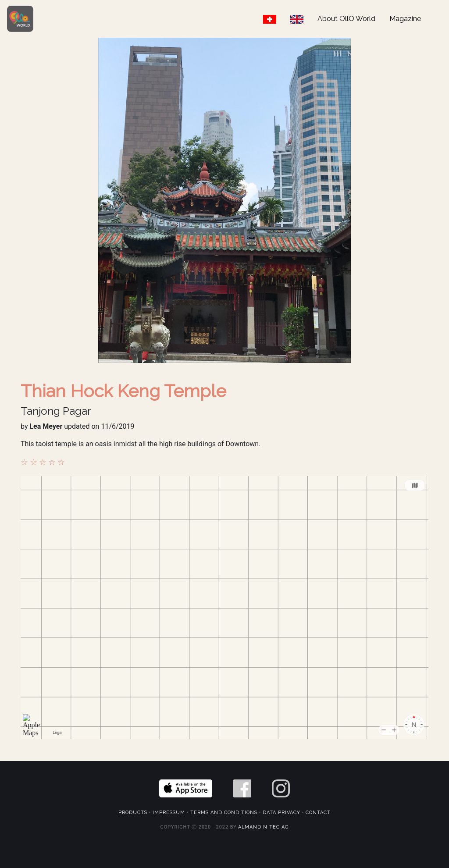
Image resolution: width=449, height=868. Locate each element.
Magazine (405, 19)
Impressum (169, 813)
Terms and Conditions (224, 813)
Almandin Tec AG (263, 827)
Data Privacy (282, 813)
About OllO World (346, 19)
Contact (318, 813)
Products (133, 813)
